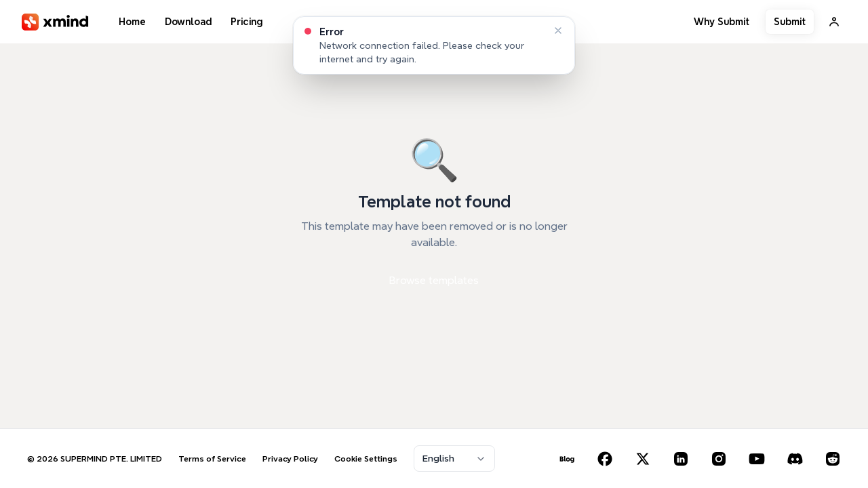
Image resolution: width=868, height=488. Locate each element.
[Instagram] (719, 459)
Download (188, 22)
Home (132, 22)
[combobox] (454, 459)
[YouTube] (757, 459)
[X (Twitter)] (643, 459)
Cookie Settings (366, 459)
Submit (790, 22)
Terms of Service (212, 459)
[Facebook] (605, 459)
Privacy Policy (290, 459)
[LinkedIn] (681, 459)
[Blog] (567, 459)
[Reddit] (833, 459)
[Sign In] (834, 22)
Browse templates (434, 280)
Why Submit (722, 22)
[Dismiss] (558, 30)
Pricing (246, 22)
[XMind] (55, 22)
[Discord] (795, 459)
